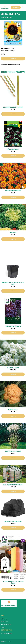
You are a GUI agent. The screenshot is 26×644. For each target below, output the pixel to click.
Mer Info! (13, 59)
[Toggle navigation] (23, 7)
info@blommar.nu (21, 2)
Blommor (4, 619)
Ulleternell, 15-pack (13, 368)
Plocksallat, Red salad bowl (13, 326)
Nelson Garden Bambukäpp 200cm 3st (13, 107)
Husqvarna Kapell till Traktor (13, 521)
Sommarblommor (7, 624)
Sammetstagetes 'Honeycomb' (13, 191)
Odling (9, 48)
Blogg (4, 627)
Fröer (12, 48)
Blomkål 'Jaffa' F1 (13, 410)
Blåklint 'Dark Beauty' (13, 149)
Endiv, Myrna (13, 233)
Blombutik (16, 7)
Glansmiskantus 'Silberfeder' (13, 451)
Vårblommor (5, 622)
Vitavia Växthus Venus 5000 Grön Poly (13, 485)
